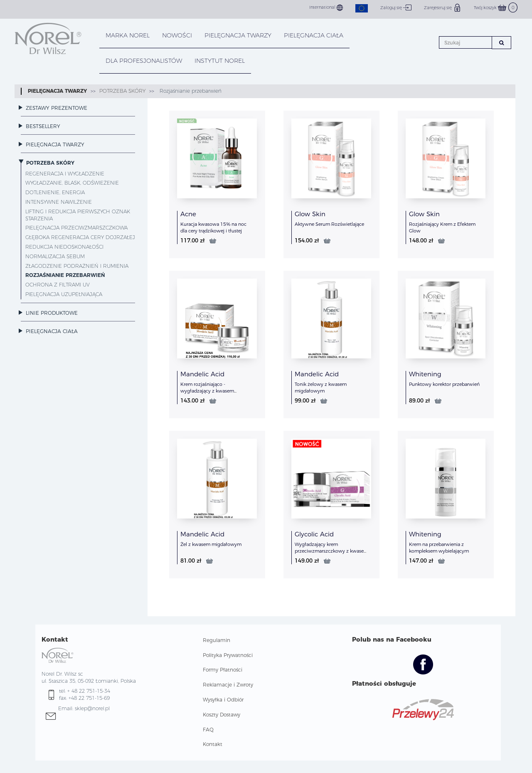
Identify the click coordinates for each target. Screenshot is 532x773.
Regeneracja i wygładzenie (65, 174)
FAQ (208, 730)
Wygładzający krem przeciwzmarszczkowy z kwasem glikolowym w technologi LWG (331, 551)
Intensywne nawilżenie (59, 202)
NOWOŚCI (177, 35)
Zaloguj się (396, 7)
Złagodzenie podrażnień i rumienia (77, 266)
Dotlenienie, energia (55, 192)
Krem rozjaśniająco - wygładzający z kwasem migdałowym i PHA (207, 391)
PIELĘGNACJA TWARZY (238, 35)
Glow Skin (310, 214)
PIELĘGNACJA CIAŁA (314, 35)
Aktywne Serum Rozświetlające (329, 224)
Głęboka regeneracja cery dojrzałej (80, 237)
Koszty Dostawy (222, 715)
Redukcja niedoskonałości (64, 247)
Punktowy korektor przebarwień (444, 384)
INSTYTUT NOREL (220, 61)
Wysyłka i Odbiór (223, 700)
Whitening (425, 374)
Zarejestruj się (443, 7)
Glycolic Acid (314, 534)
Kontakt (213, 744)
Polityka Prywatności (228, 655)
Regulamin (217, 640)
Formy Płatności (223, 670)
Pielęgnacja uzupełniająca (64, 294)
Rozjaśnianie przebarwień (190, 91)
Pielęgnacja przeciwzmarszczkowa (76, 228)
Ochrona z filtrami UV (58, 285)
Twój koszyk (496, 8)
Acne (188, 214)
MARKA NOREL (128, 35)
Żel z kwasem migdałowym (211, 544)
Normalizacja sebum (55, 256)
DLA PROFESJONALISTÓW (144, 61)
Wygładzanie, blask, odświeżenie (72, 183)
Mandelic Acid (202, 374)
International (326, 8)
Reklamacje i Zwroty (228, 685)
